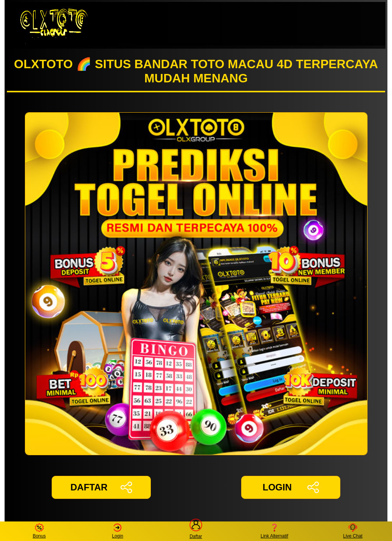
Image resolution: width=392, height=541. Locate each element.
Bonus (39, 531)
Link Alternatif (274, 531)
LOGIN (291, 487)
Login (118, 531)
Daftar (196, 531)
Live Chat (353, 531)
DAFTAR (101, 487)
